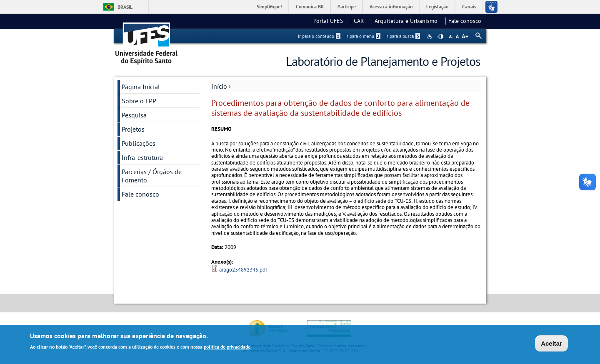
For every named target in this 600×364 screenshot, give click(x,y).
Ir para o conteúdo (319, 36)
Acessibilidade (431, 36)
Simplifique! (269, 6)
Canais (469, 6)
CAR (361, 21)
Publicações (139, 143)
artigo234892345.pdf (243, 270)
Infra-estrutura (142, 157)
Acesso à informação (391, 6)
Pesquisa (134, 115)
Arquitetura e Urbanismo (409, 21)
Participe (347, 6)
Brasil (125, 7)
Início (219, 86)
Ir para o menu (363, 36)
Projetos (133, 129)
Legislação (437, 6)
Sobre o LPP (139, 101)
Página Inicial (141, 87)
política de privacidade (227, 348)
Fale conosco (465, 21)
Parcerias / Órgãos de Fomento (152, 176)
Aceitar (551, 344)
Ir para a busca (403, 36)
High (440, 37)
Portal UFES (331, 21)
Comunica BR (310, 6)
